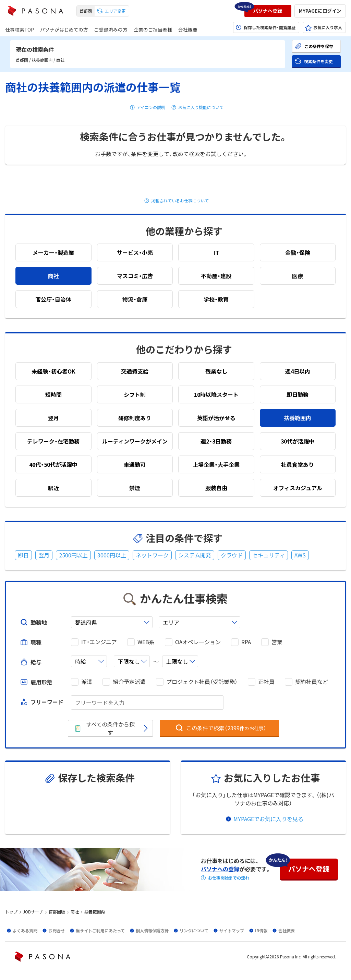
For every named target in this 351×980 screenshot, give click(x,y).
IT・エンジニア (99, 642)
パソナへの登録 (220, 869)
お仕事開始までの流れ (229, 878)
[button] (268, 11)
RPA (246, 642)
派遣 (87, 682)
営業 (277, 642)
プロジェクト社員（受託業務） (202, 682)
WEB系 (146, 642)
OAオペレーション (198, 642)
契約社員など (312, 682)
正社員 (266, 682)
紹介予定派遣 (129, 682)
